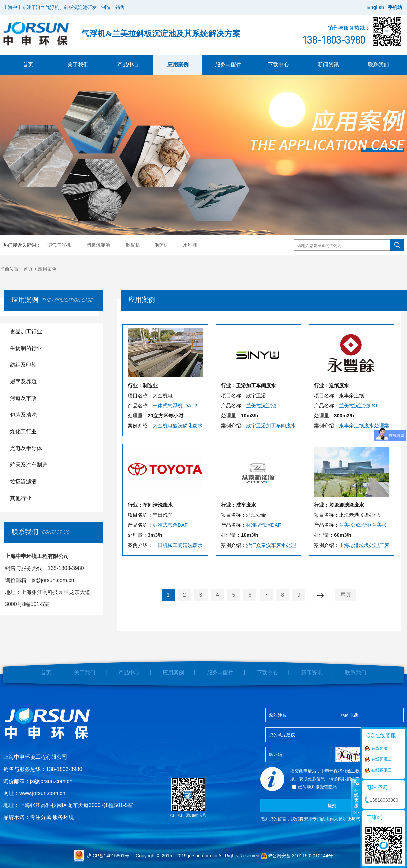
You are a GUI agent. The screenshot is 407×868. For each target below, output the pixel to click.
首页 (28, 65)
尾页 (346, 595)
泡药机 (161, 245)
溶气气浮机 (59, 245)
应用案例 (178, 65)
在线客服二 (378, 759)
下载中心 (278, 65)
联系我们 (378, 65)
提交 (332, 805)
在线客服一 (378, 749)
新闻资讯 (328, 65)
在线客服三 (378, 770)
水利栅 (190, 245)
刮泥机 (133, 245)
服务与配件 (228, 65)
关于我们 (78, 65)
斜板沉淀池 (98, 245)
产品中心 (128, 65)
